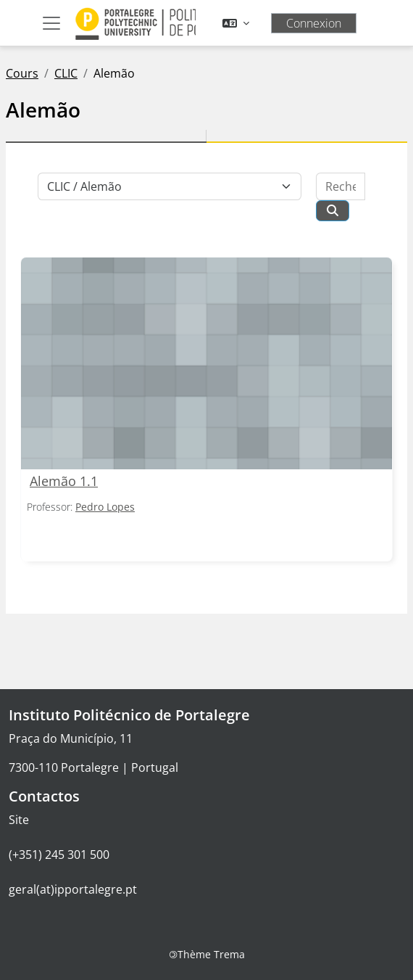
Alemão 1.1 (64, 481)
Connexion (314, 23)
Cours (22, 73)
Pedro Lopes (105, 507)
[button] (236, 23)
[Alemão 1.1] (206, 364)
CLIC (66, 73)
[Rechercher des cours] (341, 186)
